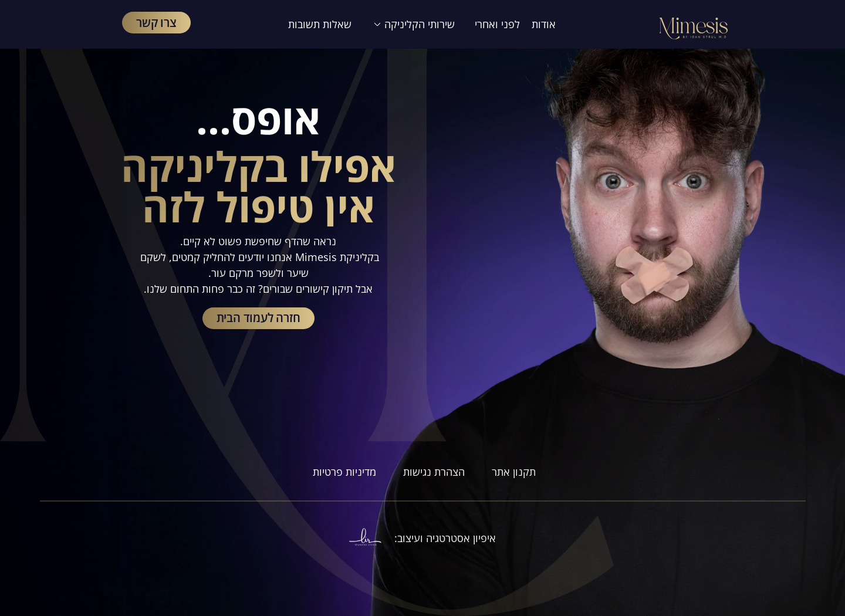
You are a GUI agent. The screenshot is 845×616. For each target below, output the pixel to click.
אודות (544, 24)
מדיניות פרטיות (343, 472)
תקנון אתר (514, 472)
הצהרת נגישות (434, 472)
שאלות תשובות (320, 24)
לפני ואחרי (497, 24)
